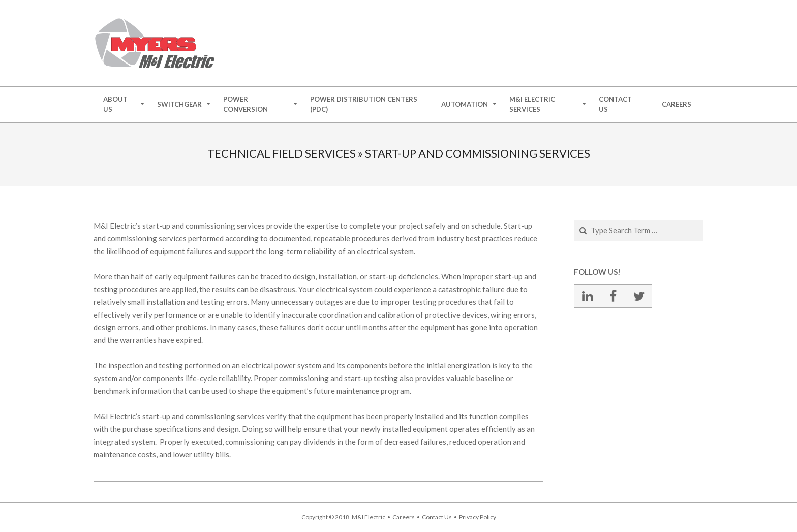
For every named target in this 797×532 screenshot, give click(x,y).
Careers (404, 517)
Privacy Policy (478, 517)
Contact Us (437, 517)
